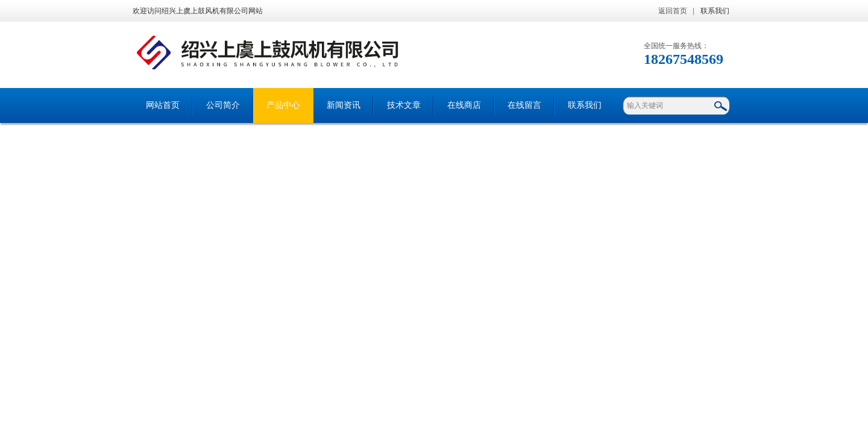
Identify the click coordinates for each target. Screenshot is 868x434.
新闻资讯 (344, 105)
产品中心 (283, 105)
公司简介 (223, 105)
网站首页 (163, 105)
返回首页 (673, 11)
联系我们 (715, 11)
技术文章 (404, 105)
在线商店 (464, 105)
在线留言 (524, 105)
